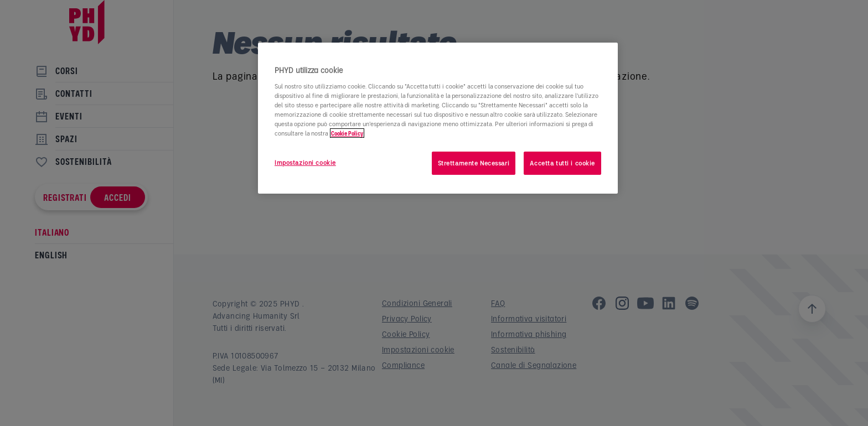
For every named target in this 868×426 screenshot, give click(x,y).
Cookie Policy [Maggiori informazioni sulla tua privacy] (347, 133)
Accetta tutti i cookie (562, 163)
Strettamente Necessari (474, 163)
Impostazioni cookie (305, 162)
